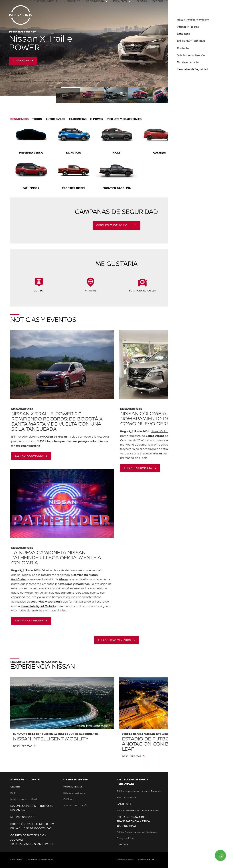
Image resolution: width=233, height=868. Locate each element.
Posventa (121, 5)
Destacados (20, 119)
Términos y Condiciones (40, 860)
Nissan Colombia (162, 432)
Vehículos (73, 4)
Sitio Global (16, 860)
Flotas (142, 4)
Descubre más (23, 746)
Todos (37, 119)
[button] (227, 5)
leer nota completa (29, 456)
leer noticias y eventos (114, 640)
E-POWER (97, 119)
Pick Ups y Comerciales (124, 119)
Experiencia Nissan (162, 5)
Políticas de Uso (125, 860)
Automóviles (55, 119)
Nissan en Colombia (196, 5)
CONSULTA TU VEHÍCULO (112, 225)
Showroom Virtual (40, 5)
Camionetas (78, 119)
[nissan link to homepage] (21, 15)
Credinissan (96, 5)
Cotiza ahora (21, 61)
